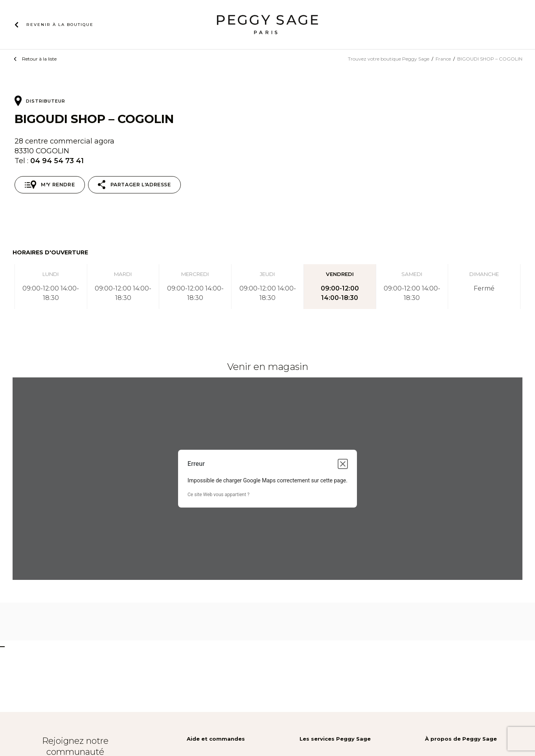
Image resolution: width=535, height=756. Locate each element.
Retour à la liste (39, 59)
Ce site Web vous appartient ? (219, 495)
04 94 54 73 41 (57, 161)
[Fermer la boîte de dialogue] (343, 464)
